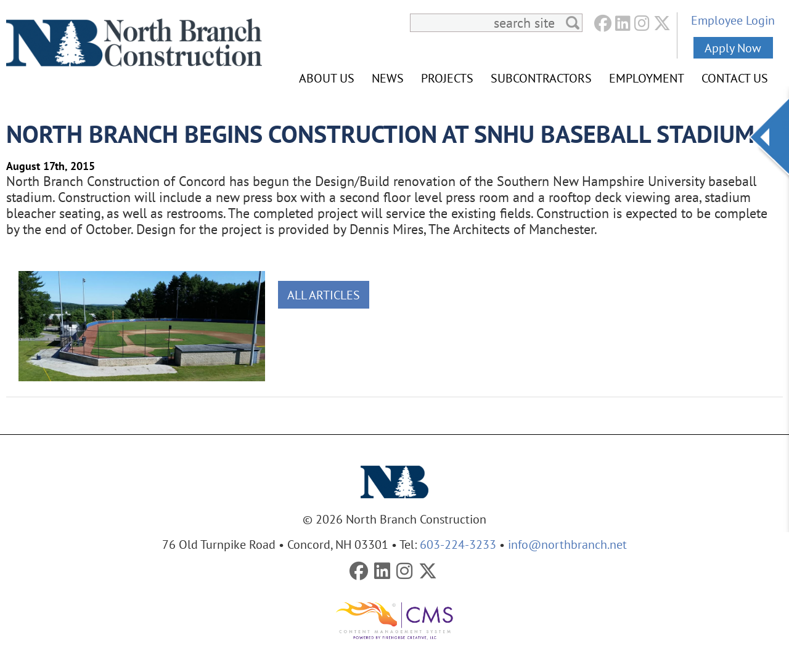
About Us (327, 78)
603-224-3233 (458, 544)
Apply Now (733, 48)
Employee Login (733, 20)
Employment (647, 78)
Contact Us (735, 78)
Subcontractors (541, 78)
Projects (447, 78)
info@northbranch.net (567, 544)
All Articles (324, 295)
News (388, 78)
